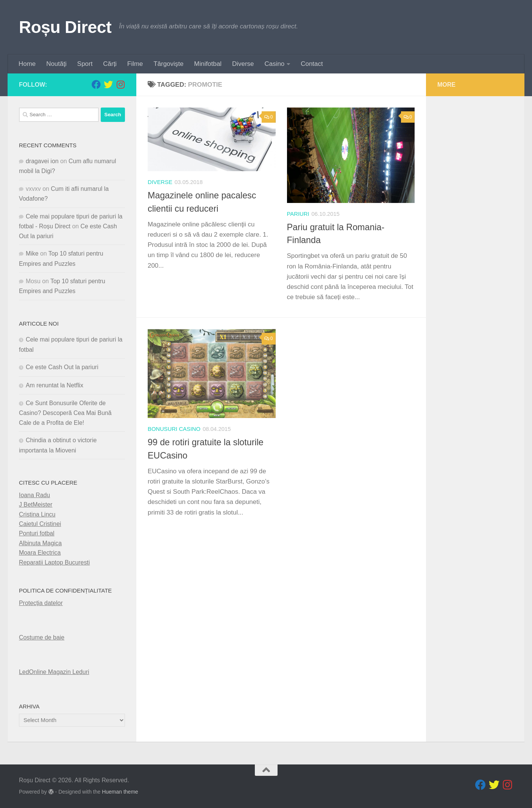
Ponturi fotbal (37, 533)
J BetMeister (36, 505)
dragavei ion (42, 161)
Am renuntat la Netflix (55, 385)
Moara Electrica (40, 553)
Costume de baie (42, 637)
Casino (275, 64)
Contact (312, 64)
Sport (85, 64)
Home (27, 64)
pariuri (298, 214)
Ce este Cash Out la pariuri (62, 367)
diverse (160, 182)
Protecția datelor (41, 603)
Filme (135, 64)
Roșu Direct (65, 27)
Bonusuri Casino (174, 429)
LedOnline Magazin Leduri (54, 672)
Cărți (110, 64)
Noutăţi (56, 64)
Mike (32, 253)
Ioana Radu (34, 495)
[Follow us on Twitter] (108, 84)
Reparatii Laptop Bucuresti (54, 562)
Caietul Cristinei (40, 524)
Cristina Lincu (37, 514)
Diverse (243, 64)
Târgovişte (169, 64)
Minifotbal (208, 64)
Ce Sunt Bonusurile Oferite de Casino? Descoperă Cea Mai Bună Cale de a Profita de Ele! (65, 413)
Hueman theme (120, 792)
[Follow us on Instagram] (120, 84)
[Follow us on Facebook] (96, 84)
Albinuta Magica (40, 543)
